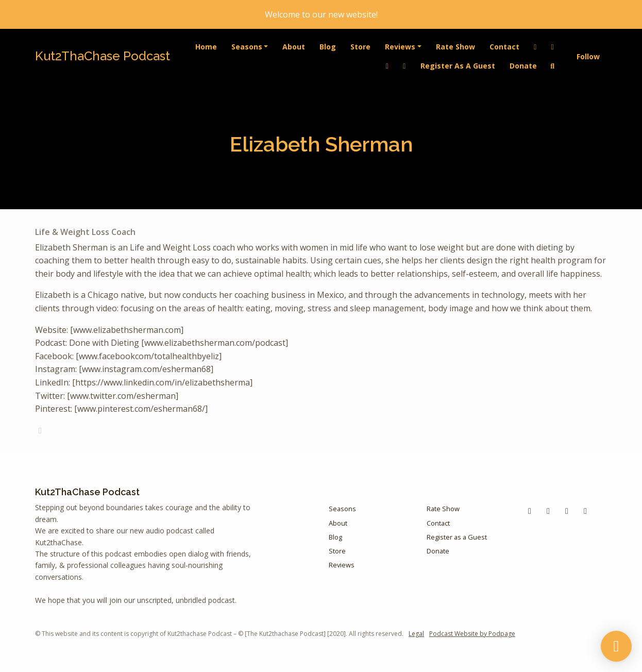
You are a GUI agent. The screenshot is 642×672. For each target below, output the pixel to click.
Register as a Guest (458, 66)
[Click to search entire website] (553, 66)
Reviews (400, 47)
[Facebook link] (553, 47)
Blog (328, 47)
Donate (523, 66)
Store (360, 47)
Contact (504, 47)
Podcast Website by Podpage (472, 634)
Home (206, 47)
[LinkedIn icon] (567, 511)
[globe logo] (40, 430)
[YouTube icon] (548, 511)
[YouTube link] (387, 66)
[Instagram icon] (585, 511)
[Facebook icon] (530, 511)
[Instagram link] (404, 66)
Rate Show (455, 47)
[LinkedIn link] (535, 47)
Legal (416, 634)
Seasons (247, 47)
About (294, 47)
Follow (588, 56)
